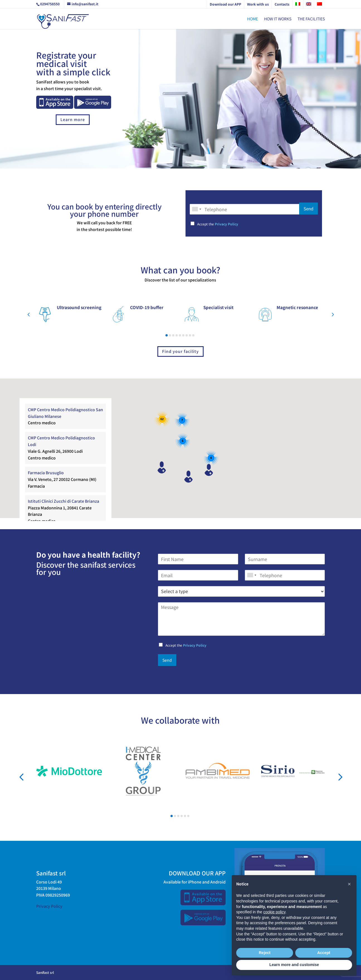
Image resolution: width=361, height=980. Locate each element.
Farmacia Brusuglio (46, 473)
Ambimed (190, 781)
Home (253, 19)
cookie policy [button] (274, 912)
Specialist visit (218, 307)
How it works (278, 19)
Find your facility (180, 351)
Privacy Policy (226, 224)
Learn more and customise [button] (294, 965)
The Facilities (311, 19)
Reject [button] (265, 953)
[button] (29, 315)
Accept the (218, 224)
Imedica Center (125, 800)
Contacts (282, 4)
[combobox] (196, 209)
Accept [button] (324, 953)
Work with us (258, 4)
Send (308, 209)
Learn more (73, 119)
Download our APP (225, 4)
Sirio (261, 779)
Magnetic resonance (297, 307)
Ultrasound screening (79, 307)
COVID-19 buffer (147, 307)
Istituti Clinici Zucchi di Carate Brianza (64, 501)
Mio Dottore (43, 778)
